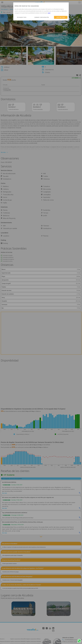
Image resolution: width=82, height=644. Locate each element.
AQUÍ (49, 13)
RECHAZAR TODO (22, 17)
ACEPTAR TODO (61, 17)
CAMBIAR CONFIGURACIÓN (41, 17)
